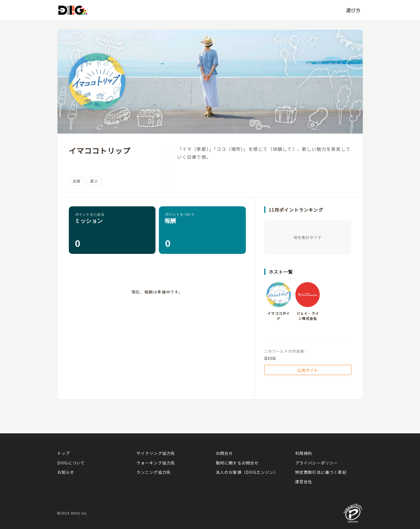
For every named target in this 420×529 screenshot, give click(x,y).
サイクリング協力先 (156, 453)
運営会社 (304, 481)
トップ (64, 453)
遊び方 (353, 10)
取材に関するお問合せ (237, 463)
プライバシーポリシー (317, 463)
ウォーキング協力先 (156, 463)
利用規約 (304, 453)
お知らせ (66, 472)
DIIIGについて (71, 463)
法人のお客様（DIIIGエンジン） (247, 472)
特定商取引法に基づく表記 (321, 472)
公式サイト (308, 370)
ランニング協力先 (154, 472)
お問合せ (224, 453)
